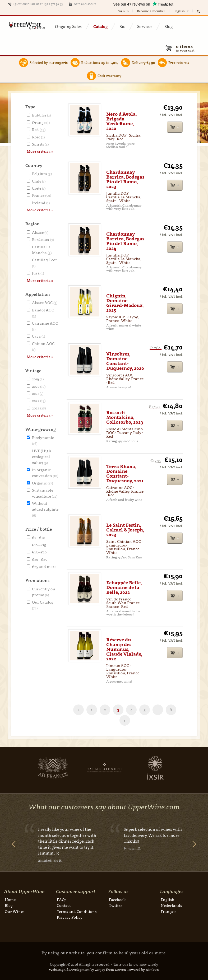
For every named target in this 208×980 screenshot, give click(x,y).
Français (168, 911)
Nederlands (171, 905)
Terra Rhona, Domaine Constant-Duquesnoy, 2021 (125, 474)
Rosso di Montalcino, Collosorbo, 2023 (125, 417)
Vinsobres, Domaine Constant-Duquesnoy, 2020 (125, 361)
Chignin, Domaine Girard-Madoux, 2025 (125, 303)
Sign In (123, 11)
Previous (14, 844)
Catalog (100, 26)
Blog (168, 26)
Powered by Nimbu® (143, 970)
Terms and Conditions (77, 911)
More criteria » (40, 151)
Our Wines (15, 911)
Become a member (151, 11)
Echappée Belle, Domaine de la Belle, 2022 (124, 587)
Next (30, 768)
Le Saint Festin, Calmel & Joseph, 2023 (125, 530)
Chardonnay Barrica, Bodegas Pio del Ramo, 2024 (125, 241)
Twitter (115, 905)
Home (10, 900)
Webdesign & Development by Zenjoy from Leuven (87, 970)
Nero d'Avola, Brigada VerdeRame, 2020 (121, 121)
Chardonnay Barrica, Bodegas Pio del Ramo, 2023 (125, 179)
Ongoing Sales (68, 26)
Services (145, 26)
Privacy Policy (70, 917)
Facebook (117, 900)
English (181, 11)
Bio (122, 26)
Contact (64, 905)
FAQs (62, 900)
